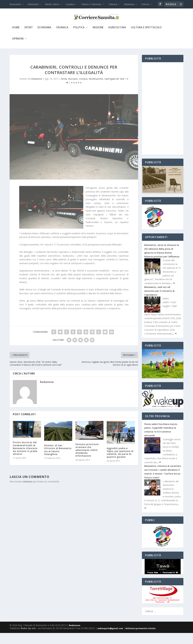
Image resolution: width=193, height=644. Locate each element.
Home (16, 39)
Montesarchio (96, 90)
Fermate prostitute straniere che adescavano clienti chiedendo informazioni (87, 461)
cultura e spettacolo (146, 39)
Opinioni (18, 50)
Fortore (145, 4)
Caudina (70, 4)
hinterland (33, 4)
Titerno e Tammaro (91, 4)
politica (79, 39)
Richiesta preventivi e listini (141, 639)
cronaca (62, 39)
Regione (98, 39)
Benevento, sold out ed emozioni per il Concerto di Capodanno (159, 302)
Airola (64, 90)
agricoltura (117, 39)
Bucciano (73, 90)
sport (29, 39)
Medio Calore (52, 4)
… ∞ (172, 294)
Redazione (37, 90)
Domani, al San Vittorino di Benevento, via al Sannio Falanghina (58, 461)
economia (44, 39)
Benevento (15, 4)
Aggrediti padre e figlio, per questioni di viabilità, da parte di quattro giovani (120, 464)
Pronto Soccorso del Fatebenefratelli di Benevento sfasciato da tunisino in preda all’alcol (25, 459)
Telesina (113, 4)
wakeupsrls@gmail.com (110, 639)
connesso (27, 493)
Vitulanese (129, 4)
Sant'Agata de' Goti (114, 90)
